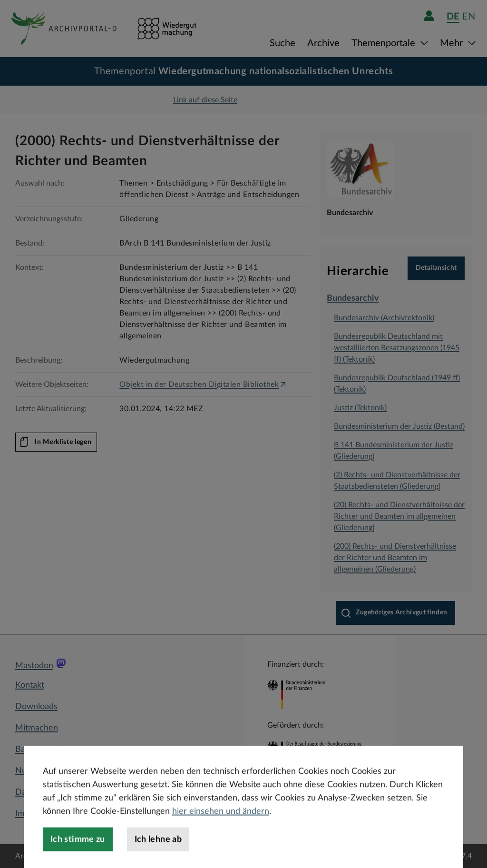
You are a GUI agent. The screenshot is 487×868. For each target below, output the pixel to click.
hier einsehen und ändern (221, 830)
